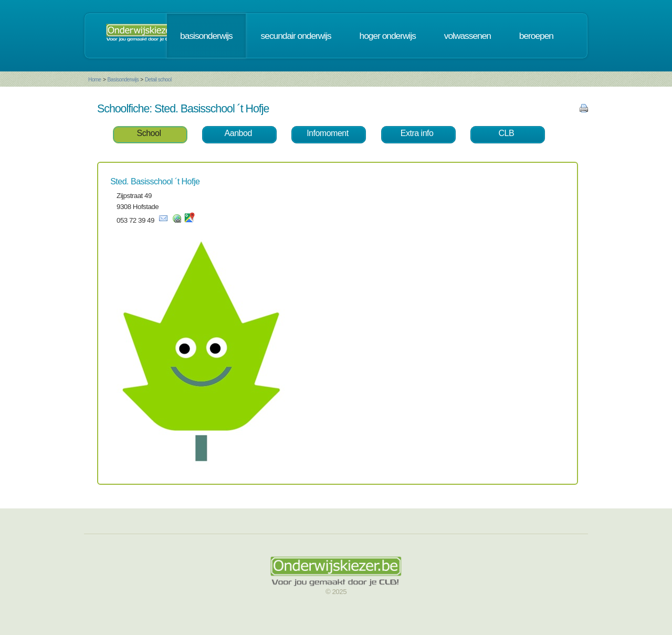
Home (95, 80)
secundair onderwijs (296, 36)
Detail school (158, 80)
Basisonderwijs (123, 80)
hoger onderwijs (388, 36)
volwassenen (468, 36)
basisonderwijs (206, 36)
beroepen (536, 36)
